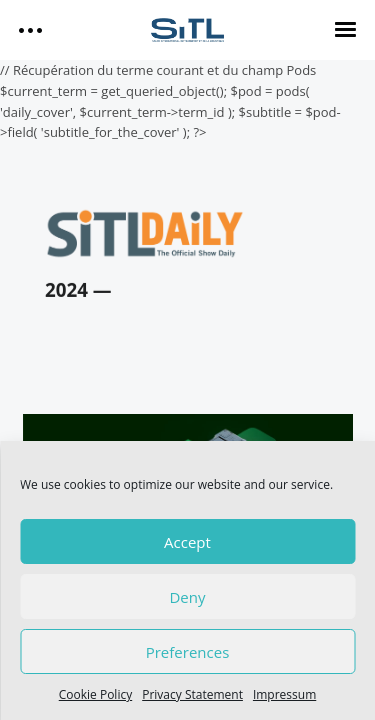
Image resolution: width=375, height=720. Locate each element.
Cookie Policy (95, 694)
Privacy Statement (192, 694)
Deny (187, 597)
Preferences (188, 652)
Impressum (284, 694)
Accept (187, 542)
